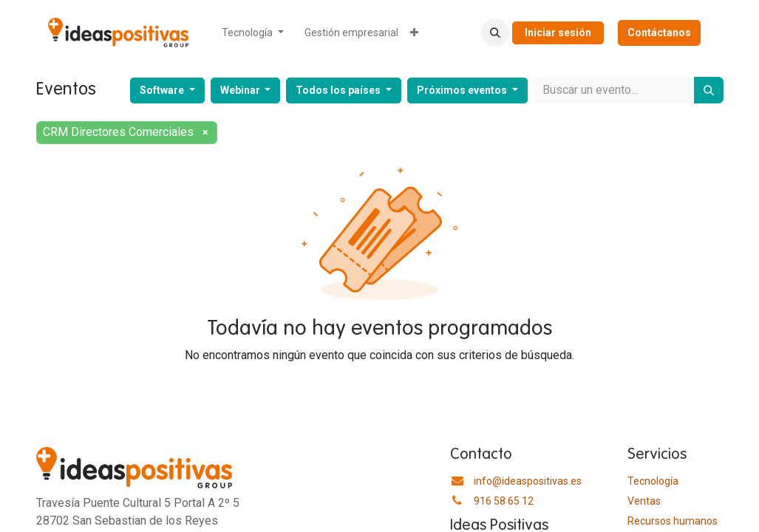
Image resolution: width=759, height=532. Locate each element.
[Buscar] (709, 90)
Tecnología (653, 481)
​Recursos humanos (673, 521)
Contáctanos (659, 33)
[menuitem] (253, 33)
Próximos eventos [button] (463, 90)
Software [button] (163, 90)
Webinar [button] (241, 90)
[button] (495, 33)
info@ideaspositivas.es (528, 481)
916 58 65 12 (504, 501)
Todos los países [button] (339, 90)
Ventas (644, 501)
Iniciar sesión (558, 33)
